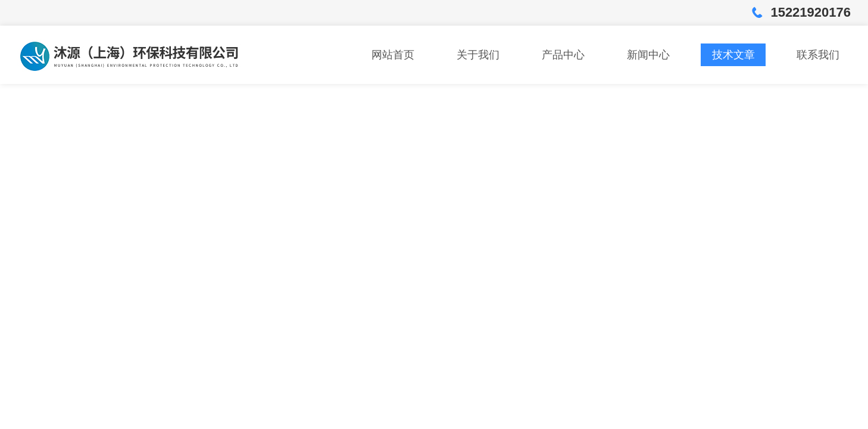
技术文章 (733, 55)
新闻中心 (648, 55)
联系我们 (818, 55)
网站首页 (393, 55)
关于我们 (478, 55)
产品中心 (563, 55)
